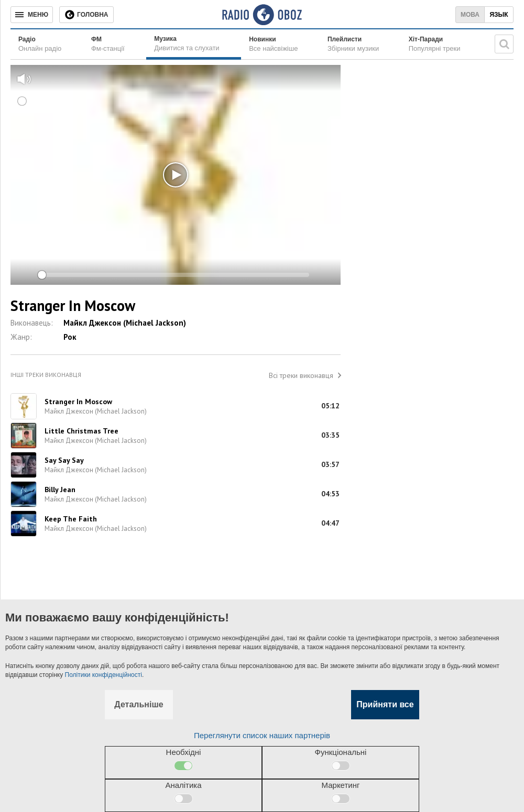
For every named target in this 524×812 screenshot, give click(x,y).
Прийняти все (385, 704)
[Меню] (32, 15)
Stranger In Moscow (78, 402)
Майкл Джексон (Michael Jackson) (125, 323)
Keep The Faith (71, 519)
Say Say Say (64, 460)
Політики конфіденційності (103, 675)
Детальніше (139, 704)
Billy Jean (60, 490)
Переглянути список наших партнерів (262, 735)
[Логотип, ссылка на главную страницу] (262, 15)
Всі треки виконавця (301, 375)
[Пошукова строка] (504, 44)
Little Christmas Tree (81, 431)
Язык (499, 15)
